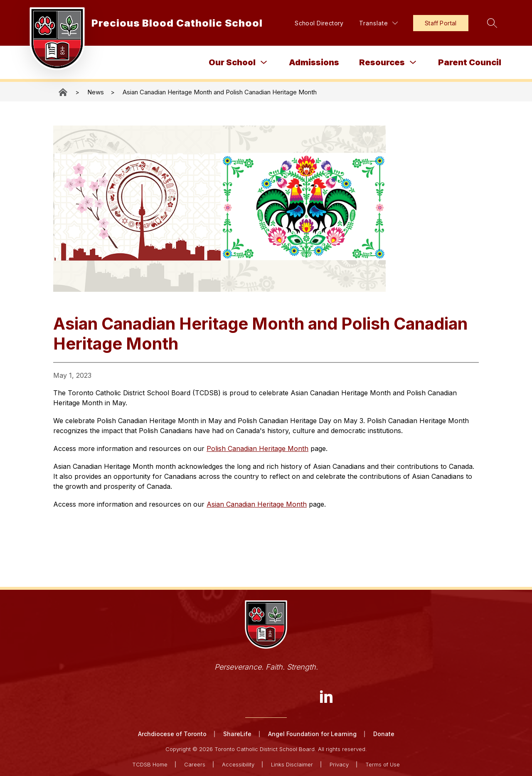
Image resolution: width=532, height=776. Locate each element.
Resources (382, 62)
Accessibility (238, 764)
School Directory (319, 23)
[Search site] (492, 23)
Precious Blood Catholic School (64, 92)
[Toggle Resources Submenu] (413, 63)
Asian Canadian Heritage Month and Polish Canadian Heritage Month (220, 92)
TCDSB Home (150, 764)
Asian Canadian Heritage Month (257, 504)
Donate (384, 734)
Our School (232, 62)
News (96, 92)
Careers (195, 764)
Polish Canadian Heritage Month (257, 448)
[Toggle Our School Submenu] (264, 63)
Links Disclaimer (292, 764)
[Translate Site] (378, 23)
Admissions (314, 62)
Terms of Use (383, 764)
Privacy (339, 764)
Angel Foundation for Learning (312, 734)
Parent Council (470, 62)
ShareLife (237, 734)
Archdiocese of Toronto (172, 734)
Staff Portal (441, 23)
